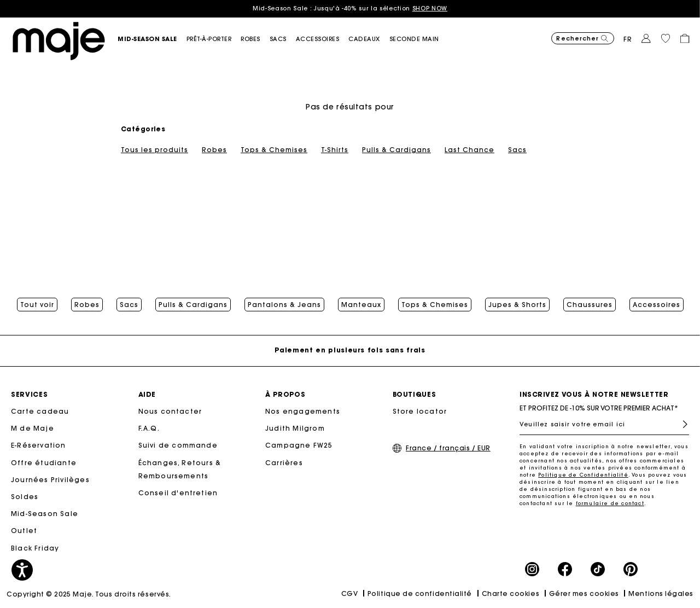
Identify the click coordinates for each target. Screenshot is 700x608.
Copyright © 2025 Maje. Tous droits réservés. (89, 594)
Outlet (24, 531)
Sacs (517, 150)
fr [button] (628, 39)
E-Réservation (39, 445)
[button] (152, 39)
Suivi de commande (178, 445)
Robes (214, 150)
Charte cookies (511, 593)
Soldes (25, 497)
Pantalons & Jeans (284, 305)
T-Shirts (335, 150)
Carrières (284, 463)
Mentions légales (661, 593)
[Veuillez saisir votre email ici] (604, 424)
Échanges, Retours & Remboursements (180, 469)
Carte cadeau (40, 411)
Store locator (420, 411)
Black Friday (35, 548)
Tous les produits (154, 150)
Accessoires (657, 305)
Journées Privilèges (50, 480)
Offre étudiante (44, 463)
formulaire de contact (610, 503)
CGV (350, 593)
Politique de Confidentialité (583, 475)
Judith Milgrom (295, 428)
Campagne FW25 (299, 445)
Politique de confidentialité (420, 593)
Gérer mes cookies (584, 593)
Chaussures (590, 305)
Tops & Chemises (274, 150)
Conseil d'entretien (178, 493)
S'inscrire (681, 424)
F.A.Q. (149, 428)
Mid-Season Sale (45, 514)
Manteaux (361, 305)
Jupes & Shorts (517, 305)
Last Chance (469, 150)
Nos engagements (303, 411)
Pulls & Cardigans (396, 150)
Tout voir (37, 305)
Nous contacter (170, 411)
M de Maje (33, 428)
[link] (369, 39)
